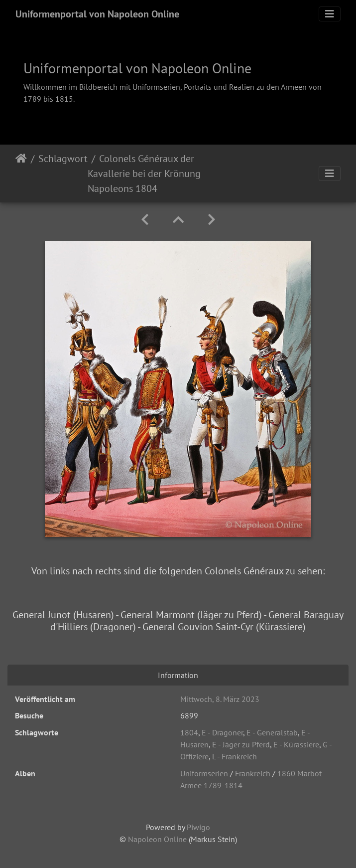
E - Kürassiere (296, 744)
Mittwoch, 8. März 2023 (220, 699)
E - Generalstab (272, 732)
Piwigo (198, 827)
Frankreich (253, 773)
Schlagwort (63, 159)
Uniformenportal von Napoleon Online (97, 14)
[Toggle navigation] (330, 14)
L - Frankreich (235, 756)
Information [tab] (178, 675)
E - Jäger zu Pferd (241, 744)
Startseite (21, 174)
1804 (189, 732)
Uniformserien (204, 773)
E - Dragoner (222, 732)
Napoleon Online (157, 839)
